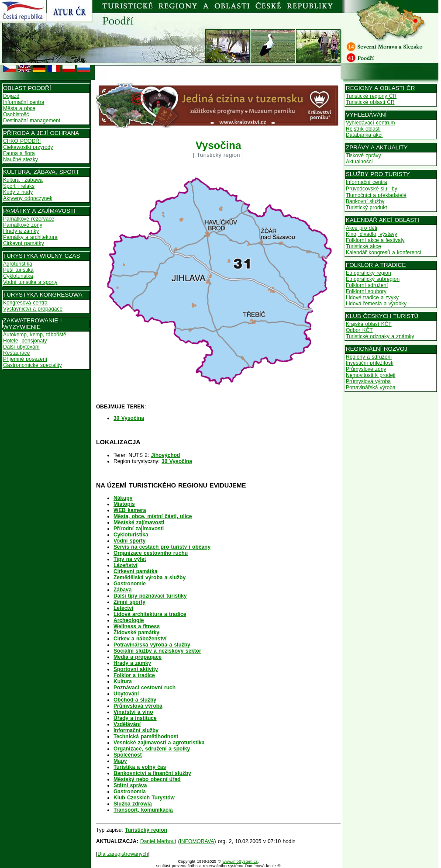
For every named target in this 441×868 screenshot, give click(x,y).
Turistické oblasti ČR (370, 102)
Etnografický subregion (373, 279)
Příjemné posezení (25, 359)
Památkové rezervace (29, 219)
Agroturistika (18, 264)
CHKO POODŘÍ (22, 141)
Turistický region (146, 830)
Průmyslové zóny (366, 369)
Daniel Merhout (158, 841)
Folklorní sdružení (367, 285)
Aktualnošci (359, 162)
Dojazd (11, 96)
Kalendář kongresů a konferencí (384, 252)
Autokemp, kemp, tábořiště (35, 335)
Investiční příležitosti (370, 363)
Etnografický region (369, 273)
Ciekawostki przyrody (28, 147)
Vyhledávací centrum (370, 123)
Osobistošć (16, 114)
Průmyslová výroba (368, 381)
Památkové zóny (23, 225)
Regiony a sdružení (369, 357)
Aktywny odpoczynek (28, 198)
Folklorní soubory (366, 291)
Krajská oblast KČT (369, 324)
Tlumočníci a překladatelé (376, 195)
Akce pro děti (362, 228)
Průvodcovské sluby (372, 189)
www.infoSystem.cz (240, 861)
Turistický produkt (367, 207)
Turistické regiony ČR (371, 96)
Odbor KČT (359, 330)
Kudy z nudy (18, 192)
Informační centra (24, 102)
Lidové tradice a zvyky (372, 297)
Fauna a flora (19, 153)
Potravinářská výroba (371, 387)
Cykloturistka (18, 276)
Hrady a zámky (21, 231)
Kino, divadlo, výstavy (371, 234)
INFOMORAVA (197, 841)
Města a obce (19, 108)
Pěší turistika (18, 270)
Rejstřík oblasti (363, 129)
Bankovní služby (365, 201)
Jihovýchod (166, 455)
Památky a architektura (30, 237)
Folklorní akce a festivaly (375, 240)
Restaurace (16, 353)
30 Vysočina (177, 461)
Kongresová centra (25, 303)
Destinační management (32, 121)
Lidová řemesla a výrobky (376, 304)
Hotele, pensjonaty (25, 341)
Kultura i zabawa (23, 180)
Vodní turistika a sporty (30, 282)
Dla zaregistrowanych (123, 854)
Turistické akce (363, 246)
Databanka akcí (364, 135)
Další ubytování (21, 347)
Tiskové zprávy (363, 156)
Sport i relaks (19, 186)
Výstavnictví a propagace (33, 309)
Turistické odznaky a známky (380, 336)
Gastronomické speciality (32, 365)
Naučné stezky (21, 159)
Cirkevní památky (24, 243)
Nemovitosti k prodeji (370, 375)
